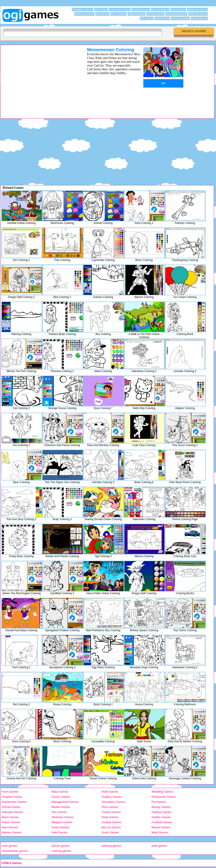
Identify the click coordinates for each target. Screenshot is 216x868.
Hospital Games (12, 797)
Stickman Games (63, 817)
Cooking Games (141, 10)
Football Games (162, 822)
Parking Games (162, 812)
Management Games (65, 802)
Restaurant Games (164, 797)
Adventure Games (197, 10)
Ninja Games (110, 817)
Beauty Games (161, 807)
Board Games (178, 10)
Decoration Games (82, 10)
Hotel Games (110, 792)
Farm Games (10, 792)
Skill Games (101, 10)
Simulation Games (113, 802)
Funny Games (119, 14)
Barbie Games (61, 807)
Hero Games (10, 827)
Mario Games (10, 817)
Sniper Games (11, 822)
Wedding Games (162, 792)
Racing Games (199, 18)
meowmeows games (15, 851)
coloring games (61, 851)
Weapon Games (62, 822)
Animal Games (11, 807)
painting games (111, 846)
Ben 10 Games (111, 827)
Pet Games (159, 802)
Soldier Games (161, 817)
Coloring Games (160, 10)
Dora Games (110, 807)
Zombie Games (111, 822)
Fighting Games (137, 14)
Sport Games (162, 18)
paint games (159, 846)
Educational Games (176, 14)
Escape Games (155, 14)
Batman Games (12, 832)
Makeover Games (84, 14)
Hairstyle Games (12, 812)
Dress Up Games (198, 14)
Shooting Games (180, 18)
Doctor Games (61, 797)
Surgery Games (112, 797)
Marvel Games (161, 827)
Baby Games (60, 792)
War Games (147, 18)
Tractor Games (111, 812)
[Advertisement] (38, 78)
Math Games (160, 832)
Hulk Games (60, 832)
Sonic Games (110, 832)
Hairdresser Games (14, 802)
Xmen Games (60, 827)
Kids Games (102, 14)
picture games (61, 846)
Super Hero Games (120, 10)
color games (9, 846)
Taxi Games (59, 812)
